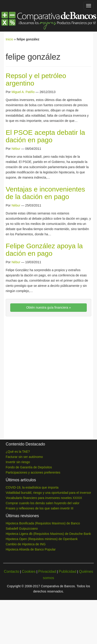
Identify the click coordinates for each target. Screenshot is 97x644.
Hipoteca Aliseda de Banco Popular (31, 549)
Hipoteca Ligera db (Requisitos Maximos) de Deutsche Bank (48, 534)
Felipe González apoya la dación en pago (44, 250)
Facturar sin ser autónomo (24, 457)
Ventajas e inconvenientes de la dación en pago (45, 193)
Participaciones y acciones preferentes (33, 472)
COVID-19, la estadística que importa (32, 487)
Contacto (11, 571)
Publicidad (68, 571)
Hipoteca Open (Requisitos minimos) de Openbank (42, 539)
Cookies (29, 571)
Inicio (9, 39)
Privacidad (47, 571)
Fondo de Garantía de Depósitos (29, 467)
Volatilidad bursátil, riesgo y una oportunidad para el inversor (48, 493)
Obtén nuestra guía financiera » (48, 307)
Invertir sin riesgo (18, 462)
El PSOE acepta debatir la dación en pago (45, 136)
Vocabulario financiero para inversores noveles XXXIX (44, 498)
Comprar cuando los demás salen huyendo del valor (43, 503)
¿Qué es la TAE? (18, 452)
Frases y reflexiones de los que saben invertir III (40, 508)
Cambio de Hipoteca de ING (26, 544)
